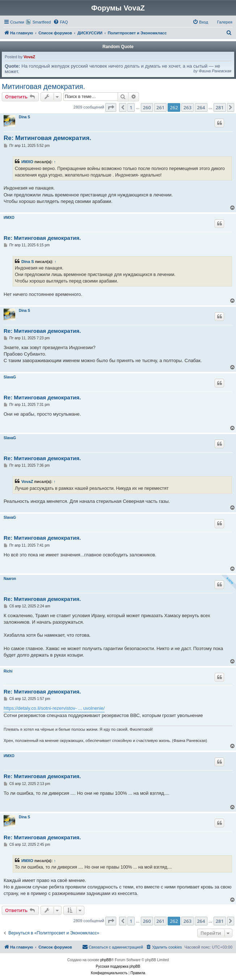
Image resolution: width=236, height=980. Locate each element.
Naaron (10, 579)
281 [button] (220, 107)
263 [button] (187, 107)
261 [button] (160, 107)
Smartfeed (42, 22)
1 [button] (131, 107)
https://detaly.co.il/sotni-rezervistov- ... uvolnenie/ (54, 708)
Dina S (24, 117)
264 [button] (201, 107)
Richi (8, 671)
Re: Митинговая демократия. (47, 138)
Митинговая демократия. (43, 86)
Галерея (225, 22)
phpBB (106, 960)
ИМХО (27, 162)
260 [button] (147, 107)
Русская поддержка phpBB (118, 966)
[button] (111, 107)
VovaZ (29, 57)
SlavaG (10, 377)
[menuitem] (60, 22)
